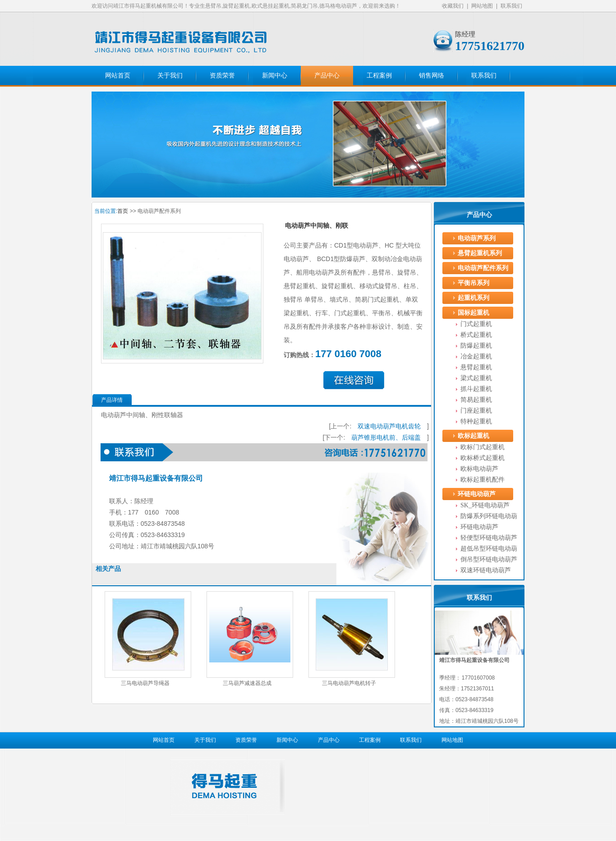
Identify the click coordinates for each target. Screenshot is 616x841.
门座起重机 (476, 411)
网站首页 (118, 76)
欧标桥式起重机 (483, 458)
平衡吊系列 (473, 283)
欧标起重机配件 (483, 480)
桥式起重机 (476, 335)
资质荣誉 (222, 76)
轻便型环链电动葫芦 (489, 538)
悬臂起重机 (476, 367)
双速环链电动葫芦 (486, 570)
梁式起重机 (476, 378)
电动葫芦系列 (477, 238)
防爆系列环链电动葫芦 (489, 517)
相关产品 (108, 569)
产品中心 (327, 76)
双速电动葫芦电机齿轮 (389, 426)
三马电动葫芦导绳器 (145, 683)
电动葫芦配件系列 (483, 268)
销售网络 (432, 76)
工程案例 (379, 76)
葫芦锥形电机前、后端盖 (386, 437)
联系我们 (511, 6)
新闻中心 (275, 76)
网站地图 (482, 6)
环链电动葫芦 (477, 494)
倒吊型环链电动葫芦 (489, 559)
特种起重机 (476, 421)
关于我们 (170, 76)
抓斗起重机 (476, 389)
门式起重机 (476, 324)
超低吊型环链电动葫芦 (489, 550)
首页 (123, 211)
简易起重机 (476, 400)
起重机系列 (473, 298)
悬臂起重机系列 (480, 253)
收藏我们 (453, 6)
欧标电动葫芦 (479, 469)
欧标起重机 (473, 436)
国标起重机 (473, 313)
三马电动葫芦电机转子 (349, 683)
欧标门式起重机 (483, 447)
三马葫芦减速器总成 (247, 683)
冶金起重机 (476, 356)
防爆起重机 (476, 346)
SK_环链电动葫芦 (485, 505)
